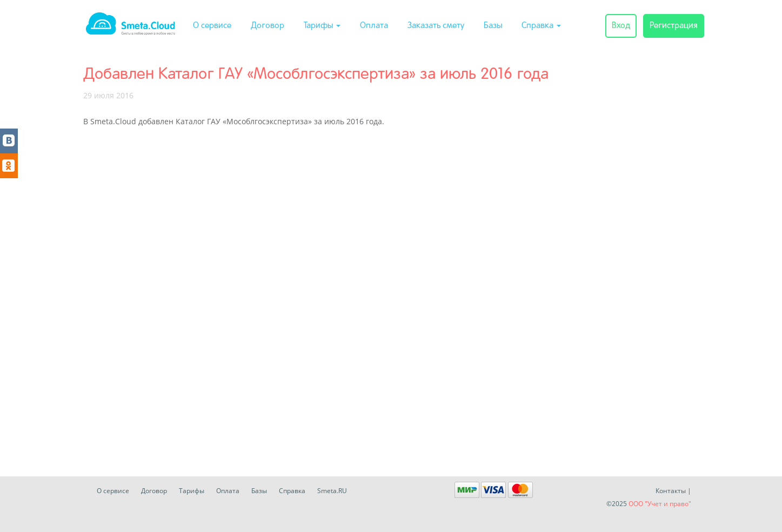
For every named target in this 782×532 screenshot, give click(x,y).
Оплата (374, 26)
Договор (268, 26)
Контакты (671, 491)
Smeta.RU (332, 491)
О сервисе (212, 26)
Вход (621, 26)
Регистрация (674, 26)
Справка (541, 26)
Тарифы (322, 26)
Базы (493, 26)
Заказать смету (436, 26)
